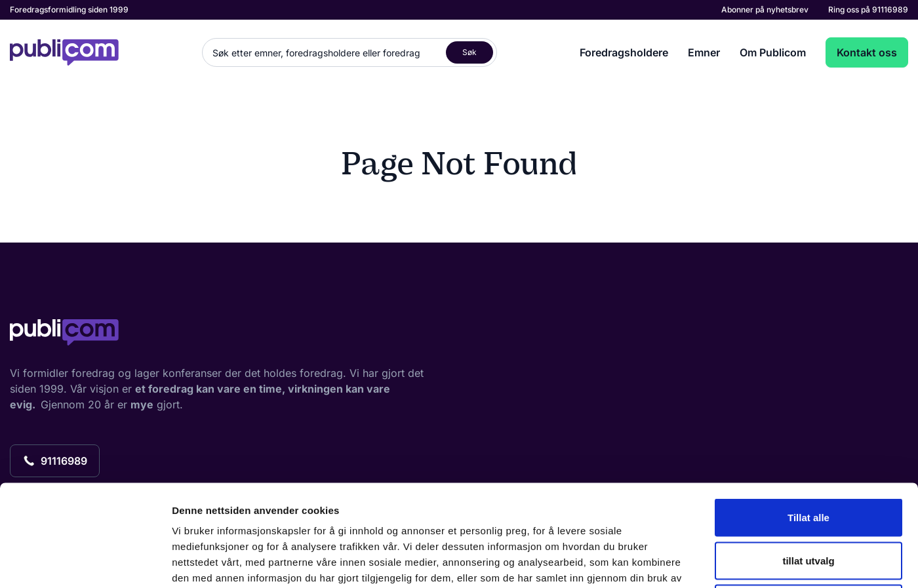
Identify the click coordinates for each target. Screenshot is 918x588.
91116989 (890, 10)
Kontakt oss (867, 52)
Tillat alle (808, 416)
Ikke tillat (808, 502)
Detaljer (698, 562)
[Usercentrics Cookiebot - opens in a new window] (85, 562)
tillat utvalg (808, 459)
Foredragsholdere (624, 52)
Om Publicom (773, 52)
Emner (704, 52)
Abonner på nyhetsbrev (765, 10)
